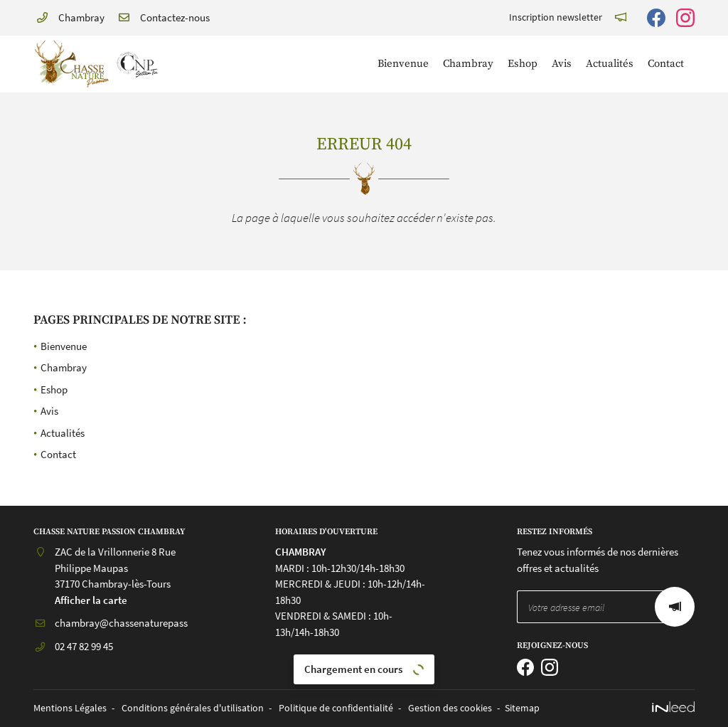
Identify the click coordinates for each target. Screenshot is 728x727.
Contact (666, 64)
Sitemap (522, 708)
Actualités (610, 64)
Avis (562, 64)
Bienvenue (403, 64)
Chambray (468, 64)
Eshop (523, 64)
